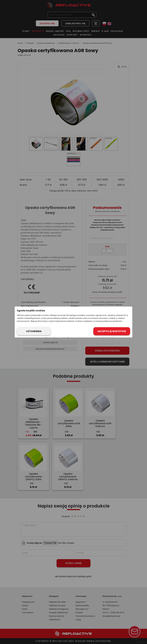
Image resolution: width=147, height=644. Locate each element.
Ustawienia (34, 331)
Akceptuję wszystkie (112, 331)
